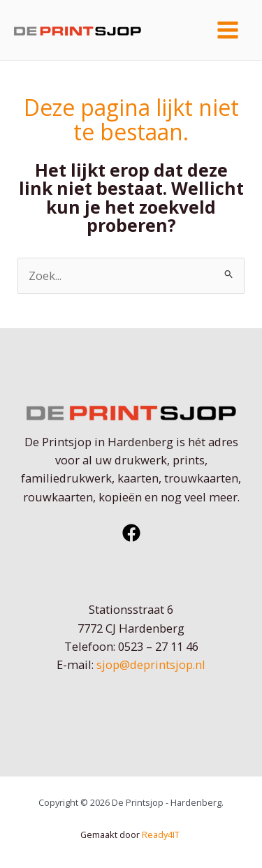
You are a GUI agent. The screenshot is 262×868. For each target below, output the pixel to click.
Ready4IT (162, 834)
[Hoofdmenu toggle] (227, 30)
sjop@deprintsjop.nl (151, 664)
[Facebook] (131, 533)
